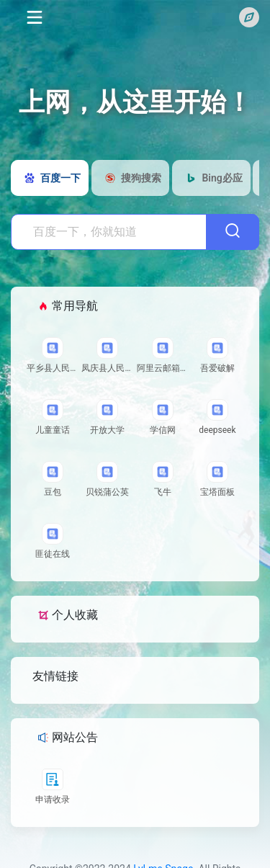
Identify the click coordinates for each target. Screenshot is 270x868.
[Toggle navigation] (33, 17)
